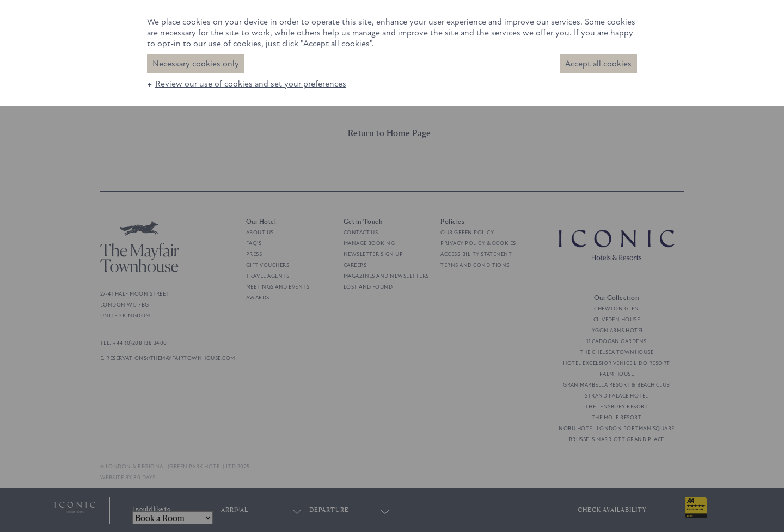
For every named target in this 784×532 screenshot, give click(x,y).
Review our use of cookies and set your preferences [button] (251, 84)
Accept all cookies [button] (598, 64)
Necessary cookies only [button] (196, 64)
